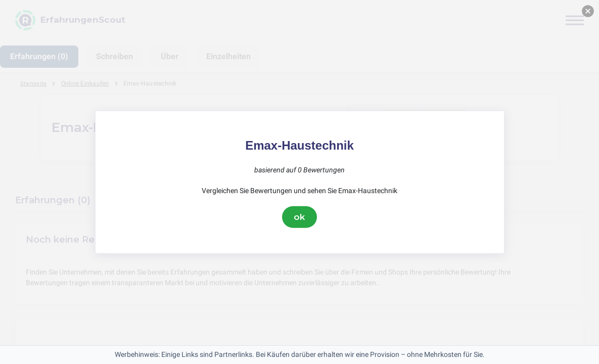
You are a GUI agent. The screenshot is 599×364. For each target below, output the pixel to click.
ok (300, 217)
